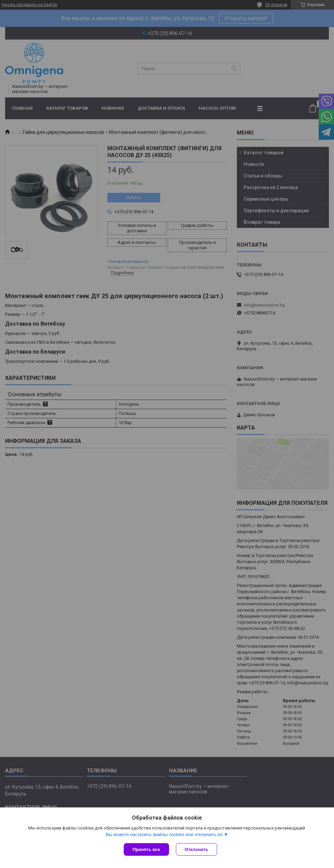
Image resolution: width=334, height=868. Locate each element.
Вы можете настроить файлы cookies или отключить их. (165, 834)
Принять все (146, 849)
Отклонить (196, 849)
